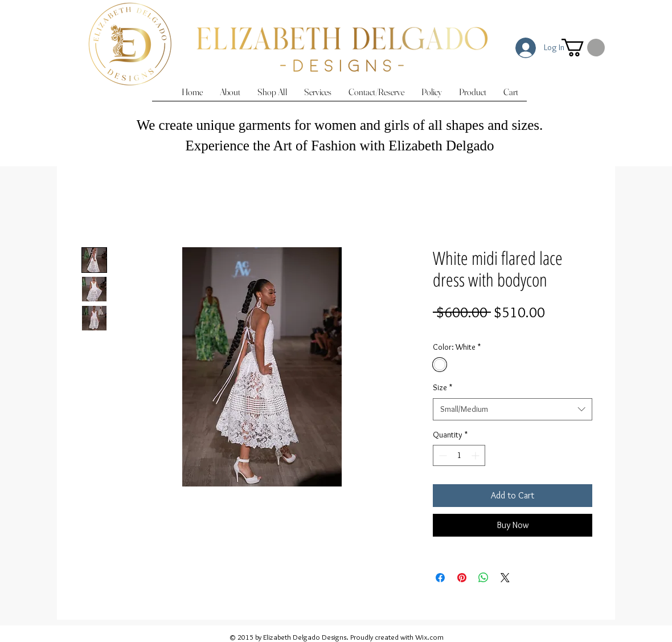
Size (442, 387)
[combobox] (513, 409)
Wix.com (429, 637)
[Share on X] (505, 578)
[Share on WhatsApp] (483, 578)
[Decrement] (442, 455)
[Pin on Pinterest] (462, 578)
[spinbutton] (459, 455)
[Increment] (476, 455)
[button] (583, 48)
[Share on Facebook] (440, 578)
